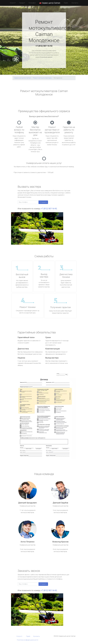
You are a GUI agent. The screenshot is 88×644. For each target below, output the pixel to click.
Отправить (43, 202)
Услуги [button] (12, 3)
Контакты (75, 3)
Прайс (66, 3)
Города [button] (21, 3)
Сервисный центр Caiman (22, 78)
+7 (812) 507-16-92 (44, 46)
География (32, 3)
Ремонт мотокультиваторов (42, 78)
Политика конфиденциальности (28, 640)
